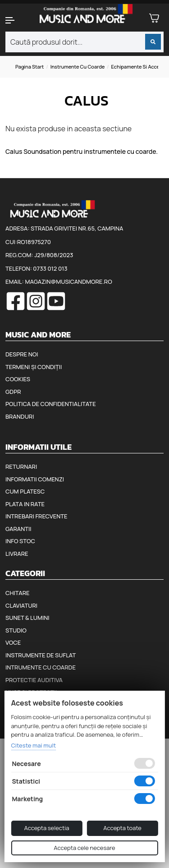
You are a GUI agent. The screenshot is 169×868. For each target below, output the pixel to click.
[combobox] (84, 42)
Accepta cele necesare (84, 848)
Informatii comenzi (35, 479)
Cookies (18, 379)
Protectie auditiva (34, 680)
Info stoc (20, 541)
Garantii (18, 529)
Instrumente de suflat (41, 655)
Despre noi (22, 354)
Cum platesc (25, 491)
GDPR (13, 392)
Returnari (21, 466)
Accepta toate (122, 828)
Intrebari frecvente (37, 516)
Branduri (20, 416)
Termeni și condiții (34, 367)
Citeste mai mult (33, 745)
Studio (16, 630)
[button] (14, 20)
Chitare (17, 593)
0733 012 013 (50, 268)
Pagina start (30, 67)
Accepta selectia (46, 828)
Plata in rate (25, 504)
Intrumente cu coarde (41, 667)
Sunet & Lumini (27, 618)
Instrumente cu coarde (78, 67)
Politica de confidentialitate (51, 404)
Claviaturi (21, 605)
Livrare (17, 554)
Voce (13, 642)
